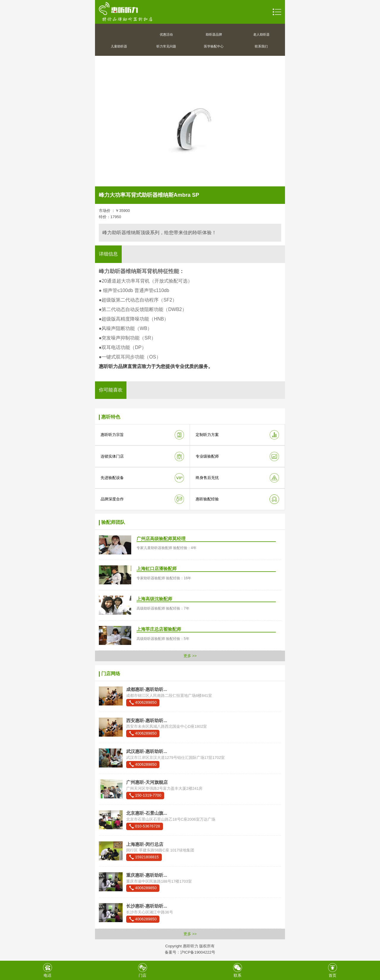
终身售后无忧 (207, 478)
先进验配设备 (112, 478)
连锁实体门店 (112, 456)
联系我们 (261, 46)
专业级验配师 (207, 456)
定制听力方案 (207, 435)
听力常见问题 (166, 46)
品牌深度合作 (112, 499)
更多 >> (190, 656)
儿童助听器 (119, 46)
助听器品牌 (214, 34)
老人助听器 (261, 34)
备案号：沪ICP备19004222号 (190, 952)
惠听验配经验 (207, 499)
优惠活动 (166, 34)
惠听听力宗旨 (112, 435)
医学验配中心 (214, 46)
